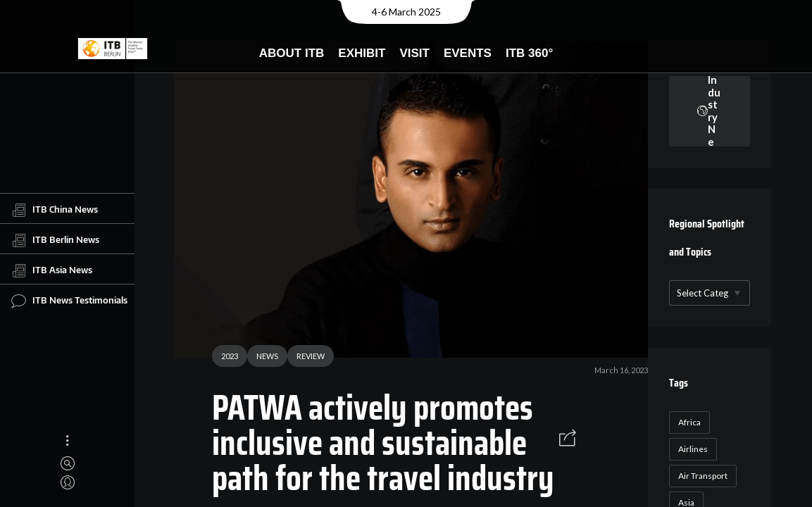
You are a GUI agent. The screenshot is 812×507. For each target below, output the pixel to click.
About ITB (292, 53)
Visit (414, 53)
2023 (224, 358)
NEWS (262, 358)
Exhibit (362, 53)
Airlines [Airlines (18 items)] (691, 449)
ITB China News (55, 210)
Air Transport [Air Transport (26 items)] (701, 476)
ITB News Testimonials (69, 301)
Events (468, 53)
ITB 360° (529, 53)
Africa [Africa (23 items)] (687, 422)
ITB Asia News (52, 270)
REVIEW (305, 358)
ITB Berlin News (55, 240)
